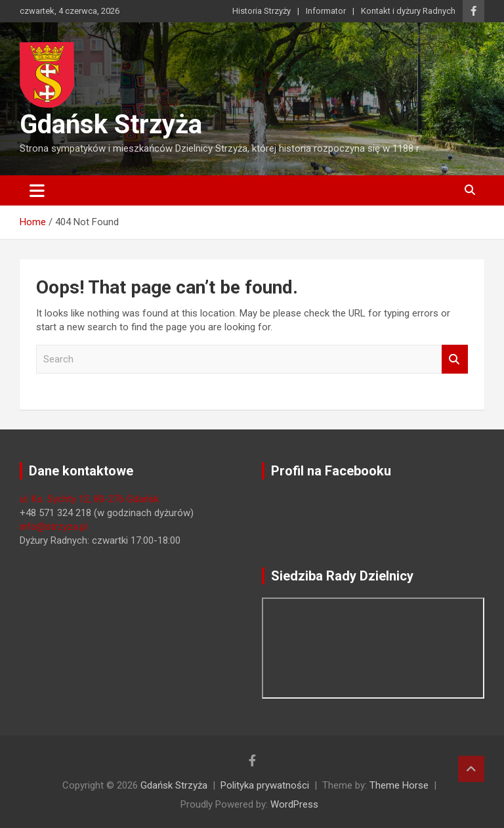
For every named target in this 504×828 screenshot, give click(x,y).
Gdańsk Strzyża (111, 124)
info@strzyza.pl (53, 527)
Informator (326, 11)
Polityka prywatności (265, 785)
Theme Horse (399, 785)
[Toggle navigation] (37, 190)
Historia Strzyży (262, 11)
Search (455, 360)
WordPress (294, 804)
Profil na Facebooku (331, 471)
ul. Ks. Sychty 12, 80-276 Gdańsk (89, 499)
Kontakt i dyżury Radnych (408, 11)
